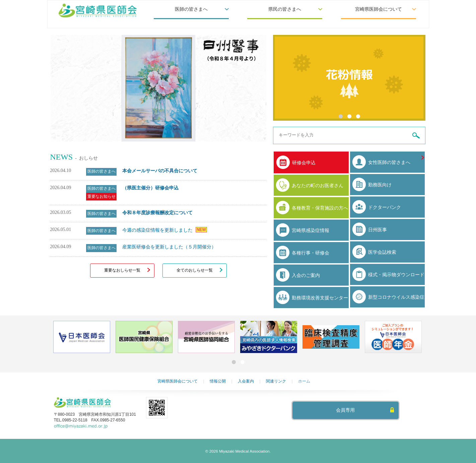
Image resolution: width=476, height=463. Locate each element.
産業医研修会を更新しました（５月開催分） (169, 247)
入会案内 (246, 381)
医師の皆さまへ (191, 9)
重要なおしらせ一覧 (122, 270)
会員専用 (345, 410)
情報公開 (218, 381)
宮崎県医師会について (379, 9)
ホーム (304, 381)
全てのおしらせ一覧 (195, 270)
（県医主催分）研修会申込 (150, 188)
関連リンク (276, 381)
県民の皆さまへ (285, 9)
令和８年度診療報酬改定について (157, 213)
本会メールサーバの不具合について (160, 171)
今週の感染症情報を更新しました (158, 230)
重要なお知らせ (101, 196)
